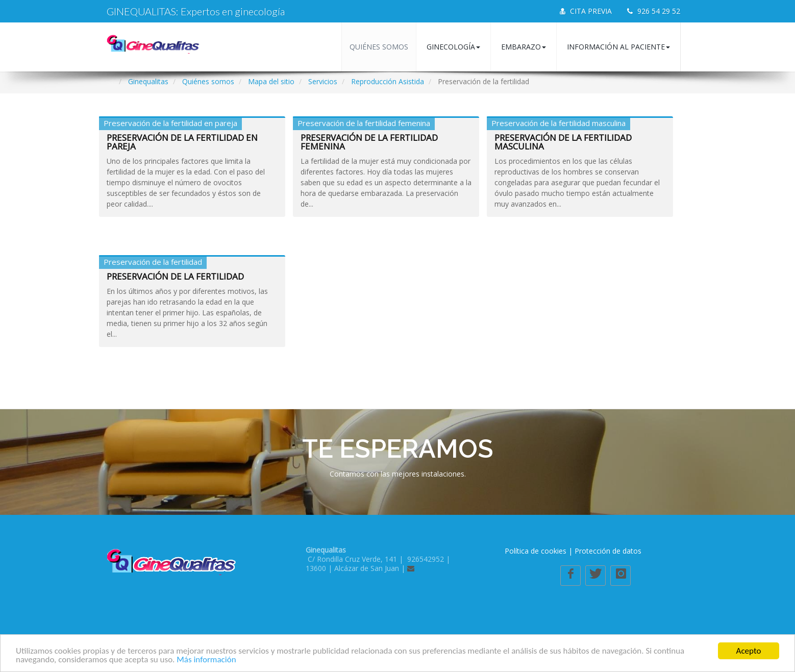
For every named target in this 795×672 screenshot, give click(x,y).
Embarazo (524, 47)
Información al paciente (618, 47)
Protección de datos (608, 551)
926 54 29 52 (654, 11)
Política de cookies (536, 551)
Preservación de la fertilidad (175, 276)
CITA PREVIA (586, 11)
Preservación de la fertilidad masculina (563, 142)
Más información (206, 660)
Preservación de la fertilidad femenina (369, 142)
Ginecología (453, 47)
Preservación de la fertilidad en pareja (182, 142)
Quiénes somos (379, 47)
